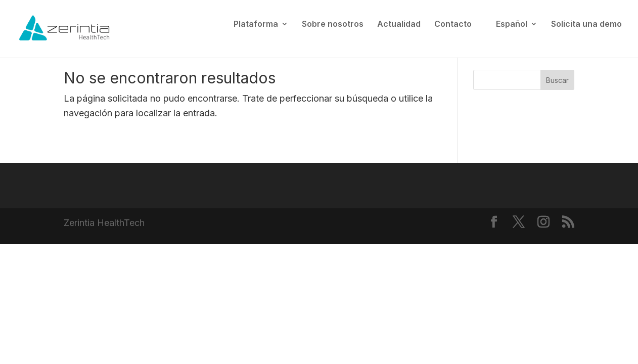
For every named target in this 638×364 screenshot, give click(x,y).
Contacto (453, 25)
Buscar (557, 80)
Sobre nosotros (333, 25)
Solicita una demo (586, 25)
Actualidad (399, 25)
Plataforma (256, 25)
